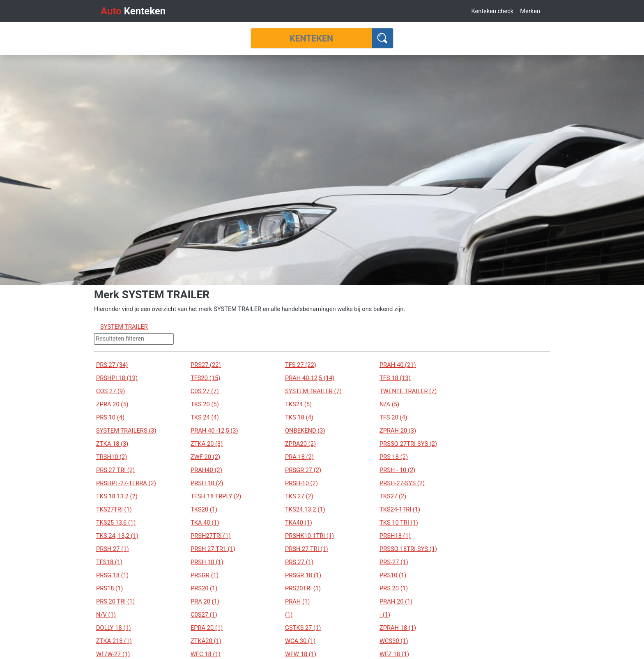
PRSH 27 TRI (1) (307, 549)
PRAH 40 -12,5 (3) (214, 431)
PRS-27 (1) (394, 562)
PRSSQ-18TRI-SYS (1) (408, 549)
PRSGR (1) (205, 575)
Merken (530, 11)
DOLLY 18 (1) (114, 628)
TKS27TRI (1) (114, 509)
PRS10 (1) (393, 575)
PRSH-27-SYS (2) (402, 483)
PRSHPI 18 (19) (117, 378)
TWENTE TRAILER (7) (408, 391)
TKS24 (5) (298, 404)
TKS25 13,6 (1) (116, 523)
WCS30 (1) (394, 641)
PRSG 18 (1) (112, 575)
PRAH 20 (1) (396, 601)
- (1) (385, 615)
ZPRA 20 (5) (112, 404)
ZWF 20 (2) (205, 457)
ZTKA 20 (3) (207, 444)
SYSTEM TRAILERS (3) (126, 431)
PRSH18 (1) (395, 536)
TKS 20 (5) (205, 404)
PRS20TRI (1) (303, 588)
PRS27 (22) (206, 365)
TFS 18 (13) (395, 378)
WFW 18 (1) (301, 654)
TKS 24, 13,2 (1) (117, 536)
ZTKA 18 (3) (112, 444)
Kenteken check (492, 11)
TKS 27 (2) (299, 496)
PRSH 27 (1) (113, 549)
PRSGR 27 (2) (303, 470)
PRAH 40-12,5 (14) (310, 378)
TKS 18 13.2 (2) (117, 496)
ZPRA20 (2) (300, 444)
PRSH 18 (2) (207, 483)
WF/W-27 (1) (113, 654)
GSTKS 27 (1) (303, 628)
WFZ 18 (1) (394, 654)
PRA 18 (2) (299, 457)
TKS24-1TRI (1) (400, 509)
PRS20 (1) (204, 588)
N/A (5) (389, 404)
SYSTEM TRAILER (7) (313, 391)
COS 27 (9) (110, 391)
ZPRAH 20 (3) (398, 431)
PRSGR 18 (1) (303, 575)
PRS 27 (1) (299, 562)
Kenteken (133, 11)
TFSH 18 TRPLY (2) (216, 496)
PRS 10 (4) (110, 417)
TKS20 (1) (204, 509)
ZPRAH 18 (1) (398, 628)
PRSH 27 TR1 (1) (213, 549)
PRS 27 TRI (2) (115, 470)
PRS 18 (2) (394, 457)
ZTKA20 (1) (206, 641)
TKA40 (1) (299, 523)
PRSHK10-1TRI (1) (309, 536)
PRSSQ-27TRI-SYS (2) (408, 444)
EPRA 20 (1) (207, 628)
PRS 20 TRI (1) (115, 601)
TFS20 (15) (205, 378)
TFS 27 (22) (301, 365)
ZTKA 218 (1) (114, 641)
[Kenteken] (311, 38)
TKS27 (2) (393, 496)
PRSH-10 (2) (301, 483)
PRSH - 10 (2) (397, 470)
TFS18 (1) (109, 562)
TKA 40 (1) (205, 523)
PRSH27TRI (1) (211, 536)
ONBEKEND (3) (305, 431)
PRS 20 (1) (394, 588)
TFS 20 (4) (393, 417)
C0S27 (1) (204, 615)
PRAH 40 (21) (398, 365)
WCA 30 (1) (300, 641)
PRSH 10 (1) (207, 562)
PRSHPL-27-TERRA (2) (126, 483)
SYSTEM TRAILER (124, 327)
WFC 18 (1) (206, 654)
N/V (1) (106, 615)
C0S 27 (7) (205, 391)
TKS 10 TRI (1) (399, 523)
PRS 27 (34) (112, 365)
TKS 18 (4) (299, 417)
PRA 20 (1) (205, 601)
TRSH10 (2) (112, 457)
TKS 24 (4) (205, 417)
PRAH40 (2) (206, 470)
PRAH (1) (297, 601)
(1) (289, 615)
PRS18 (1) (109, 588)
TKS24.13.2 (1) (305, 509)
